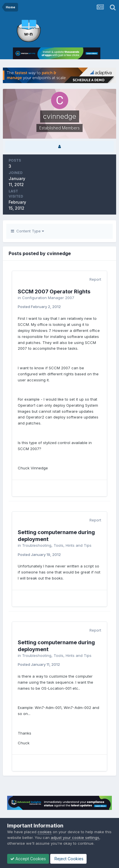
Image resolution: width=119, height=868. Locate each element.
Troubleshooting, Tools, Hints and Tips (57, 545)
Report (95, 279)
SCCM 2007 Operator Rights (54, 291)
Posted (39, 307)
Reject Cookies (68, 859)
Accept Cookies (28, 859)
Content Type (27, 231)
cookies (45, 832)
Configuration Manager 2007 (48, 298)
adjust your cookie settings (75, 838)
